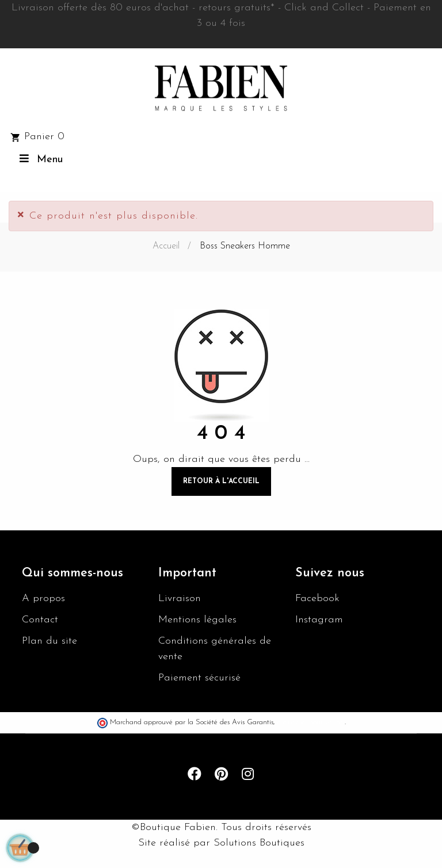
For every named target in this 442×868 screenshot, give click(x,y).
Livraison (180, 599)
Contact (40, 620)
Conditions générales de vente (215, 649)
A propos (43, 599)
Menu (40, 159)
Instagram (319, 620)
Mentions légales (197, 620)
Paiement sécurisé (199, 678)
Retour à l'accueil (221, 481)
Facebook (317, 599)
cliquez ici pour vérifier (311, 722)
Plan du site (49, 641)
